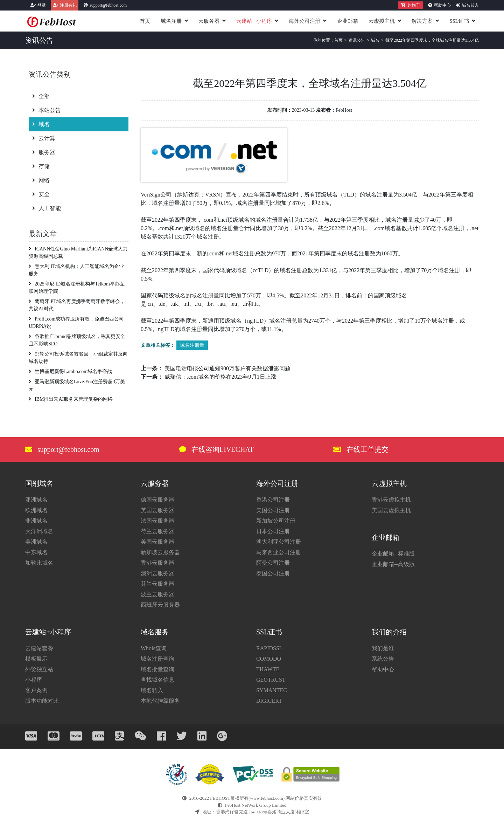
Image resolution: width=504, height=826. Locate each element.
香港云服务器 (157, 563)
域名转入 (470, 5)
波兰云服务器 (157, 594)
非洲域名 (36, 521)
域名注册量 (192, 345)
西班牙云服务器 (160, 605)
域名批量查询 (157, 669)
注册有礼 (68, 5)
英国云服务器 (157, 510)
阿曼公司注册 (273, 563)
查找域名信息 (157, 680)
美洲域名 (36, 542)
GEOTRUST (271, 680)
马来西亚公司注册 (279, 552)
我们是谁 (383, 648)
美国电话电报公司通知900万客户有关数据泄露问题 (227, 368)
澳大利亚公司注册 (279, 542)
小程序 (34, 680)
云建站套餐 (39, 648)
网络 (41, 180)
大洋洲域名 (39, 531)
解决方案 (422, 21)
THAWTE (268, 669)
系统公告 (383, 659)
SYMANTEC (272, 690)
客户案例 (36, 690)
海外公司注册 (304, 21)
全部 (41, 96)
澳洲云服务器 (157, 573)
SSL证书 (459, 21)
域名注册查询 (157, 659)
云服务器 (209, 21)
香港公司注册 (273, 500)
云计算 (44, 138)
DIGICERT (269, 701)
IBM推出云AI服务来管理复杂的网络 (71, 399)
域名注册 (171, 21)
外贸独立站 (39, 669)
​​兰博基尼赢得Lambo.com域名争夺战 (70, 371)
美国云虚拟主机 (391, 510)
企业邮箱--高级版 (393, 564)
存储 (41, 166)
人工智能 (47, 208)
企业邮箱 (348, 21)
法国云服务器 (157, 521)
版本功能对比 (42, 701)
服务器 (44, 152)
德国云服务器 (157, 500)
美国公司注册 (273, 510)
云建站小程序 (254, 21)
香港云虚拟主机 (391, 500)
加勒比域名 (39, 563)
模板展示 (36, 659)
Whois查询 (154, 648)
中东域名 (36, 552)
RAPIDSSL (269, 648)
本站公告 (47, 110)
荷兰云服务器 (157, 531)
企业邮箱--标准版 (393, 554)
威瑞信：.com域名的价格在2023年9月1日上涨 (220, 377)
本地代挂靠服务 (160, 701)
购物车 (410, 5)
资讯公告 (357, 40)
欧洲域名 (36, 510)
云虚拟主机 (382, 21)
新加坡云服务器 (160, 552)
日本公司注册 (273, 531)
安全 (41, 194)
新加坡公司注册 (276, 521)
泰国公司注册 (273, 573)
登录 (42, 5)
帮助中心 (442, 5)
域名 (375, 40)
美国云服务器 (157, 542)
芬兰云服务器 (157, 584)
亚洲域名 (36, 500)
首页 (145, 21)
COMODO (269, 659)
